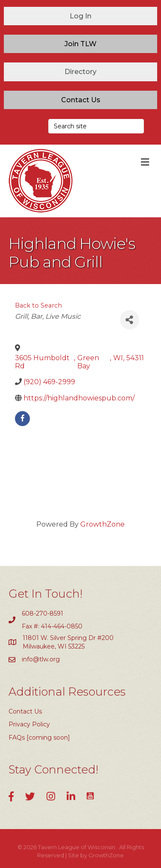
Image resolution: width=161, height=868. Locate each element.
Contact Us (25, 711)
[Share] (130, 320)
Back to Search (38, 305)
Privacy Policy (29, 724)
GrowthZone (102, 524)
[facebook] (22, 419)
